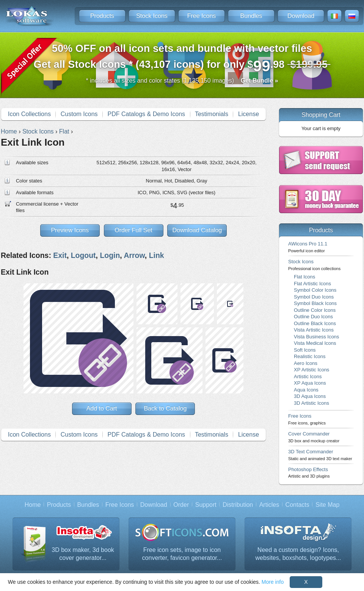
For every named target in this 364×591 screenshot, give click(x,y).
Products (102, 16)
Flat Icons (304, 277)
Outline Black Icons (315, 323)
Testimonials (212, 114)
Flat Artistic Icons (312, 284)
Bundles (251, 16)
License (249, 114)
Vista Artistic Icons (314, 330)
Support (206, 505)
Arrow (134, 255)
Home (33, 505)
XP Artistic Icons (311, 370)
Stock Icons (152, 16)
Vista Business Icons (316, 337)
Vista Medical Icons (315, 343)
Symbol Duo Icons (314, 297)
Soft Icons (305, 350)
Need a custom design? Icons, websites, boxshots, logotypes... (298, 554)
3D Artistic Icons (311, 403)
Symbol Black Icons (315, 303)
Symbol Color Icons (315, 290)
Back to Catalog (165, 408)
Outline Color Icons (315, 310)
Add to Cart (102, 408)
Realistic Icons (310, 356)
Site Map (327, 505)
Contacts (297, 505)
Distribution (238, 505)
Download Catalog (197, 230)
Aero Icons (306, 363)
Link (157, 255)
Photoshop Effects (309, 472)
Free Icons (202, 16)
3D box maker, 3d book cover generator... (83, 554)
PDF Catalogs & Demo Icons (147, 114)
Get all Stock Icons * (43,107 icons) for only (182, 59)
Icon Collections (29, 114)
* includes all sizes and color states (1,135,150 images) (182, 81)
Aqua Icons (306, 390)
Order (181, 505)
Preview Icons (70, 230)
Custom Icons (79, 114)
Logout (83, 255)
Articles (269, 505)
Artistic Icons (308, 376)
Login (110, 255)
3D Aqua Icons (310, 396)
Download (301, 16)
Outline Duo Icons (313, 317)
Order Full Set (133, 230)
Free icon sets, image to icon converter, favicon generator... (182, 554)
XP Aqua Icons (310, 383)
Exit (60, 255)
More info (273, 582)
